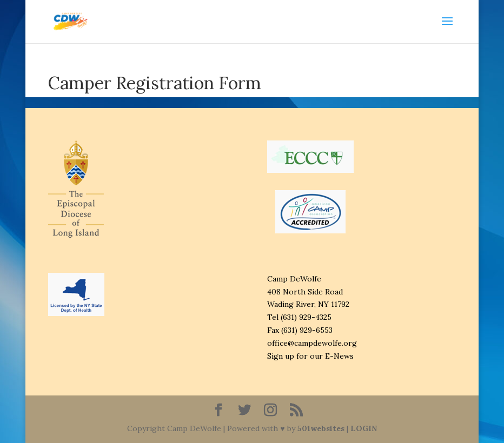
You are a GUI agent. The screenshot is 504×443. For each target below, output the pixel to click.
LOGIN (364, 428)
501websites (321, 428)
